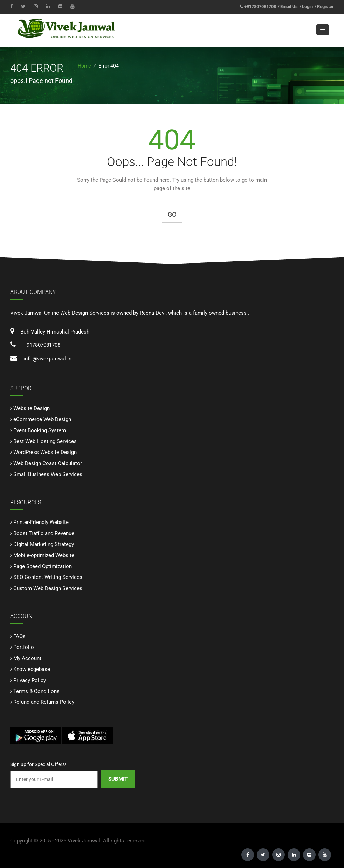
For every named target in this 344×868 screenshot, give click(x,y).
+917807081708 (260, 6)
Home (84, 66)
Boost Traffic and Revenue (44, 533)
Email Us (289, 6)
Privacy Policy (30, 680)
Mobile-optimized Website (44, 555)
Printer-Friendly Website (41, 523)
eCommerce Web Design (42, 420)
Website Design (32, 408)
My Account (27, 658)
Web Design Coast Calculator (48, 463)
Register (325, 6)
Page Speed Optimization (43, 567)
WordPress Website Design (45, 453)
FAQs (19, 636)
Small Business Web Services (48, 475)
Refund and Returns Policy (44, 702)
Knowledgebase (32, 670)
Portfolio (24, 647)
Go (172, 215)
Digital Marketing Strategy (44, 545)
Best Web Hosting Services (45, 442)
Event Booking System (40, 430)
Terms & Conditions (36, 692)
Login (307, 6)
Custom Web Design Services (48, 588)
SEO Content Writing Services (48, 577)
